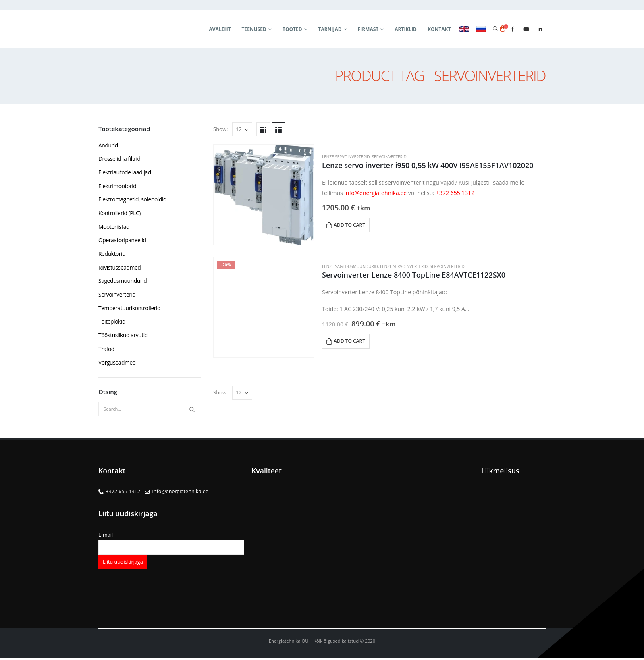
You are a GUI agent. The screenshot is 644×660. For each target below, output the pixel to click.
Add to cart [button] (349, 225)
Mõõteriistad (114, 227)
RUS (481, 29)
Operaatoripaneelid (123, 241)
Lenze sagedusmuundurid (350, 266)
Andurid (108, 145)
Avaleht (220, 29)
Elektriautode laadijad (125, 173)
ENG (464, 29)
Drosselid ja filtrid (120, 159)
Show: (220, 129)
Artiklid (406, 29)
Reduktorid (112, 255)
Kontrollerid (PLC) (120, 214)
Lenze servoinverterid (346, 157)
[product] (264, 195)
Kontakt (439, 29)
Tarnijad (330, 29)
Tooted (292, 29)
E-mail (171, 543)
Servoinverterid (389, 157)
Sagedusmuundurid (123, 282)
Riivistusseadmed (120, 269)
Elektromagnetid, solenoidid (133, 200)
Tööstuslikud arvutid (123, 337)
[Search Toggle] (495, 29)
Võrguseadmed (117, 364)
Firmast (368, 29)
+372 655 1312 (455, 193)
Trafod (106, 351)
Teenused (254, 29)
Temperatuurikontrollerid (130, 310)
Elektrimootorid (118, 186)
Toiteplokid (112, 323)
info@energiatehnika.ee (375, 193)
